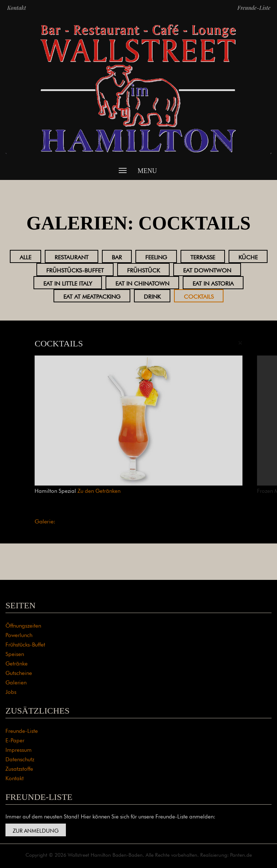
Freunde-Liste (254, 8)
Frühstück (143, 270)
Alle (25, 256)
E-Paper (15, 740)
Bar (117, 256)
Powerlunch (19, 634)
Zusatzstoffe (19, 768)
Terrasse (203, 256)
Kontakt (17, 8)
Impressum (19, 749)
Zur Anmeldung (36, 830)
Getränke (17, 663)
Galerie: (45, 521)
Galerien (16, 682)
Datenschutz (20, 759)
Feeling (156, 256)
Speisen (15, 653)
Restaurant (72, 256)
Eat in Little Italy (68, 283)
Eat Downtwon (207, 270)
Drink (152, 296)
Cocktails (199, 296)
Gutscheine (19, 672)
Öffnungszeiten (23, 625)
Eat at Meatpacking (92, 296)
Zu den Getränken (99, 490)
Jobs (11, 691)
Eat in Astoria (213, 283)
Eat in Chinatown (142, 283)
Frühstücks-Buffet (75, 270)
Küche (248, 256)
